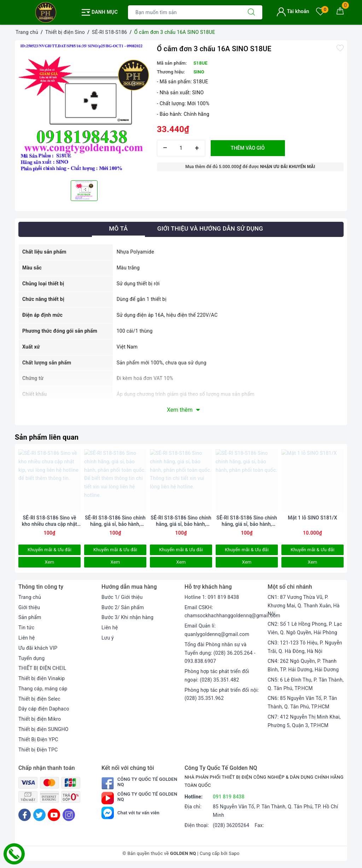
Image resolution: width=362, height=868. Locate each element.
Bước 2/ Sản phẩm (123, 607)
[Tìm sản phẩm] (184, 12)
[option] (84, 109)
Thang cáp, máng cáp (43, 689)
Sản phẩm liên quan (47, 437)
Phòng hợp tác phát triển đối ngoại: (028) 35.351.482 (217, 676)
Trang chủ (30, 597)
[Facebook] (25, 815)
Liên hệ (27, 638)
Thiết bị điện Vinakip (42, 678)
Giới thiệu (29, 607)
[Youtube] (54, 815)
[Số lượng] (181, 148)
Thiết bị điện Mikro (40, 719)
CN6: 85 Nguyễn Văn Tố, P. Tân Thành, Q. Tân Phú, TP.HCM (302, 702)
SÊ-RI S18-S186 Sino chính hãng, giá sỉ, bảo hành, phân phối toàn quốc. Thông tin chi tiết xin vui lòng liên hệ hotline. (181, 521)
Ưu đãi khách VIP (38, 648)
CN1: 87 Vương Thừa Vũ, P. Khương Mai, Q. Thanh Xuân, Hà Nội (304, 606)
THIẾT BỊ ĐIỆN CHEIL (42, 668)
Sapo (234, 853)
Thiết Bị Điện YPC (38, 739)
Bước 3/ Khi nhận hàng (127, 617)
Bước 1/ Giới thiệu (122, 597)
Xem (49, 562)
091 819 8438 (229, 797)
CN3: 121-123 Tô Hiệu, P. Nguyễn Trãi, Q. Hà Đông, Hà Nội (305, 647)
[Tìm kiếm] (251, 12)
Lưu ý (108, 638)
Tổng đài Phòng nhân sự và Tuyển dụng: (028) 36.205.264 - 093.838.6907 (220, 653)
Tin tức (26, 628)
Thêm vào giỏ (248, 148)
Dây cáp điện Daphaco (44, 709)
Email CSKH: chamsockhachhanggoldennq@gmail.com (232, 612)
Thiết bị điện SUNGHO (43, 729)
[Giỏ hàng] (340, 12)
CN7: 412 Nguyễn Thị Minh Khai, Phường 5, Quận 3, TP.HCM (304, 721)
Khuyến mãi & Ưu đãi (49, 550)
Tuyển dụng (31, 658)
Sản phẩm (30, 617)
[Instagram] (69, 815)
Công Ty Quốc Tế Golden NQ (139, 783)
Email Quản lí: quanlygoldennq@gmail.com (217, 630)
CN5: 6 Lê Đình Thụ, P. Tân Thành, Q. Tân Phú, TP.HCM (306, 684)
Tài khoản (293, 11)
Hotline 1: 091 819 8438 (212, 597)
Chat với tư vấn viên (130, 813)
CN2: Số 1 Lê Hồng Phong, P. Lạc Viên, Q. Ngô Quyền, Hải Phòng (305, 628)
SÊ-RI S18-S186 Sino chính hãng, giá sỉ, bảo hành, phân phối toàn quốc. (247, 521)
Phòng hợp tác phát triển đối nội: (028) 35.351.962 (222, 694)
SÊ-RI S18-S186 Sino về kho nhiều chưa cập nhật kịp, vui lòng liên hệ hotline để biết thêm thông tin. (49, 521)
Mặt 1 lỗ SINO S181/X (312, 518)
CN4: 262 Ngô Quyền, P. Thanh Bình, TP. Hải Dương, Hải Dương (303, 665)
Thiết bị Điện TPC (38, 750)
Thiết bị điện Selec (39, 699)
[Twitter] (39, 815)
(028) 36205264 (231, 825)
